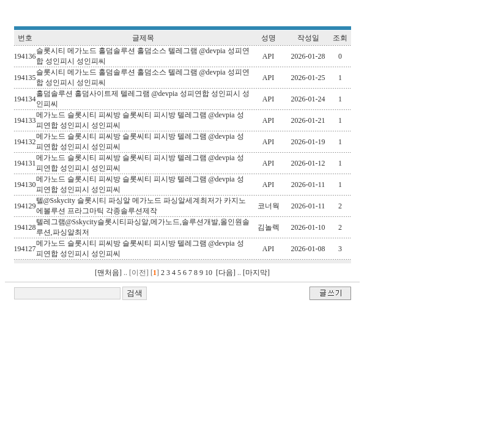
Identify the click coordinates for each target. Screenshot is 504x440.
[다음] (226, 273)
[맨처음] (108, 273)
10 (209, 273)
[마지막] (256, 273)
